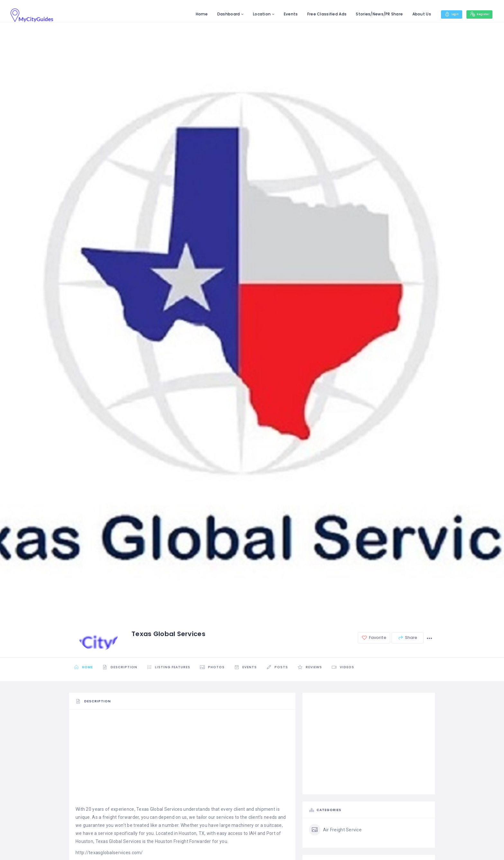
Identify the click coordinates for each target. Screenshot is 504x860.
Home (192, 14)
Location (252, 14)
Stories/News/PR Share (370, 14)
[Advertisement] (182, 760)
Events (281, 14)
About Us (412, 14)
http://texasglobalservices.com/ (109, 853)
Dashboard (219, 14)
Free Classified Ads (317, 14)
